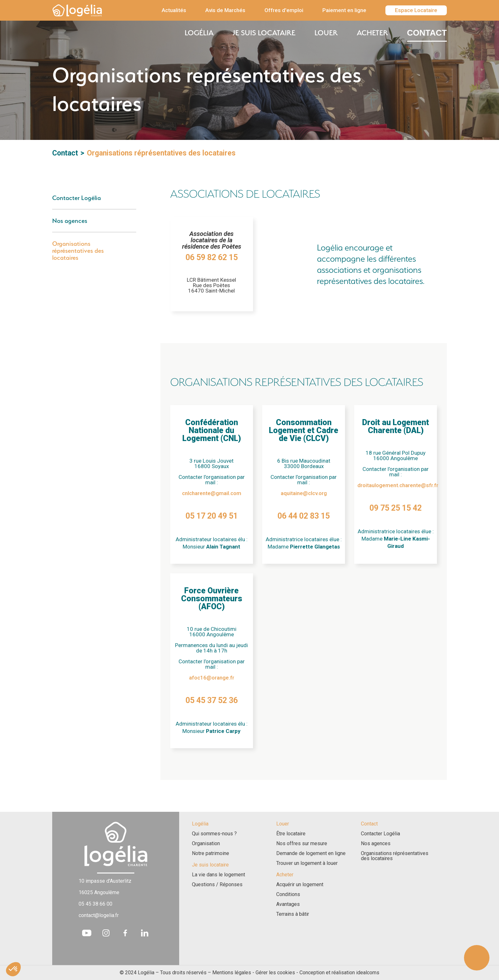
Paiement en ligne (344, 10)
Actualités (174, 10)
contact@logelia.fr (99, 915)
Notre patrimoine (211, 853)
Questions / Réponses (217, 885)
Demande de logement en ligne (311, 853)
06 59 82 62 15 (212, 257)
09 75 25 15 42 (396, 508)
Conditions (288, 894)
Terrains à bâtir (293, 914)
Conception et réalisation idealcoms (339, 973)
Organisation (206, 844)
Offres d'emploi (284, 10)
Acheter (372, 33)
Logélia (199, 33)
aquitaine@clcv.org (304, 493)
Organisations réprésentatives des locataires (78, 251)
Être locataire (291, 834)
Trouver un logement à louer (307, 863)
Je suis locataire (264, 33)
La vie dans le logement (218, 875)
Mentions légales (232, 973)
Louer (326, 33)
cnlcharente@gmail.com (212, 493)
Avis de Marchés (225, 10)
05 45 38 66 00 (95, 904)
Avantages (288, 904)
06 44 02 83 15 (304, 516)
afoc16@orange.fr (212, 678)
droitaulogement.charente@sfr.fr (398, 485)
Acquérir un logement (300, 885)
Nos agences (70, 221)
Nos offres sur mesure (302, 844)
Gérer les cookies (275, 973)
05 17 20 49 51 (212, 516)
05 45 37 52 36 (212, 700)
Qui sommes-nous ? (214, 834)
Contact (427, 33)
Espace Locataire (416, 10)
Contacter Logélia (77, 198)
